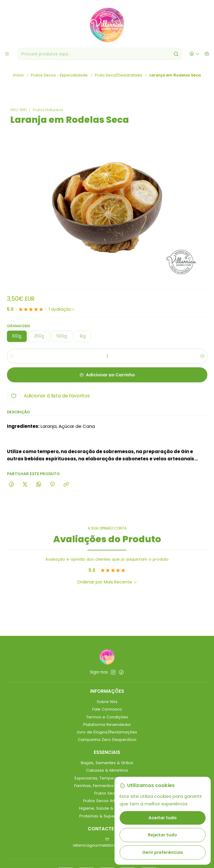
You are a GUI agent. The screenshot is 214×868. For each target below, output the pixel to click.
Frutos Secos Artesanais (107, 801)
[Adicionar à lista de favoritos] (48, 396)
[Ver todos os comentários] (62, 310)
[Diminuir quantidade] (12, 356)
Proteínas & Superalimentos (107, 816)
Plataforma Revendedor (107, 725)
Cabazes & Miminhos (107, 770)
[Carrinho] (207, 54)
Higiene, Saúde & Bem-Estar (107, 808)
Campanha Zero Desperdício (107, 740)
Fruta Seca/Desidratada (119, 75)
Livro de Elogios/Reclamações (107, 732)
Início (18, 75)
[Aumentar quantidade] (202, 356)
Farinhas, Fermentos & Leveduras (107, 786)
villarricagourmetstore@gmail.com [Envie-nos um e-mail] (107, 843)
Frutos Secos (107, 793)
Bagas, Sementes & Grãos (107, 763)
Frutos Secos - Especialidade (59, 75)
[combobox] (99, 54)
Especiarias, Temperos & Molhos (107, 778)
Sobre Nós (107, 702)
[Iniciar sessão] (195, 54)
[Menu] (7, 54)
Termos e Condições (107, 717)
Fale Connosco (107, 709)
